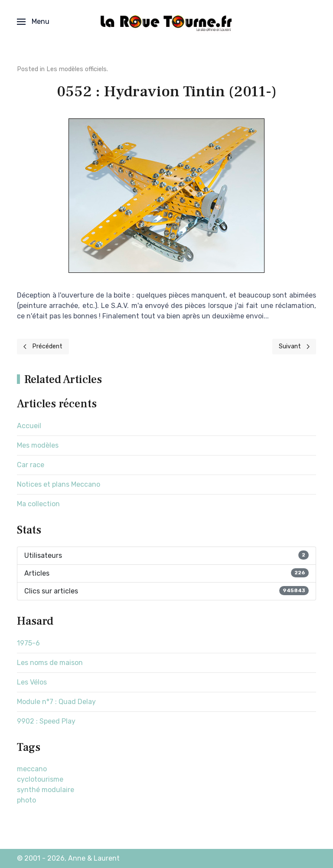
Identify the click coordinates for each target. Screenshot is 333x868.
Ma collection (38, 504)
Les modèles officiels (77, 69)
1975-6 (28, 643)
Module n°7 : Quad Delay (56, 702)
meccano (32, 769)
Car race (31, 465)
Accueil (29, 426)
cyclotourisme (40, 779)
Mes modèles (38, 445)
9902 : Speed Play (46, 721)
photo (26, 800)
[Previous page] (43, 347)
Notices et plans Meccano (59, 484)
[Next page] (294, 347)
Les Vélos (32, 682)
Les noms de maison (50, 663)
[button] (33, 22)
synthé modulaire (46, 790)
